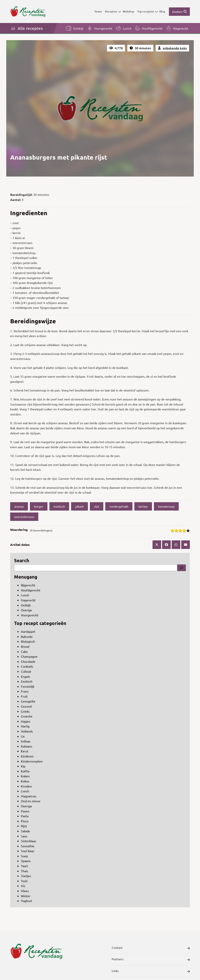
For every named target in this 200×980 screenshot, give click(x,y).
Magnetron (29, 796)
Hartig (25, 726)
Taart (24, 866)
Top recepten (148, 11)
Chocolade (28, 661)
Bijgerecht (28, 585)
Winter (26, 896)
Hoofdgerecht (149, 28)
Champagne (29, 656)
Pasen (25, 811)
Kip (23, 766)
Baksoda (27, 636)
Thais (25, 871)
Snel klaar (28, 851)
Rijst (24, 826)
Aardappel (28, 631)
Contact (151, 948)
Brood (25, 646)
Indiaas (26, 741)
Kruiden (26, 786)
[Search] (181, 568)
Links (151, 971)
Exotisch (27, 681)
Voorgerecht (100, 28)
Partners (151, 960)
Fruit (24, 696)
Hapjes (26, 721)
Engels (25, 676)
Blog (162, 11)
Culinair (26, 671)
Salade (25, 831)
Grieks (25, 711)
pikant (79, 506)
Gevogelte (28, 701)
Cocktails (27, 666)
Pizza (25, 821)
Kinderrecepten (32, 761)
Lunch (123, 28)
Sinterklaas (29, 841)
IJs (23, 736)
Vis (23, 886)
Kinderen (27, 756)
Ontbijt (75, 28)
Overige (26, 610)
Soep (24, 856)
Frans (25, 691)
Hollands (27, 731)
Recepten (113, 11)
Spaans (26, 861)
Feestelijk (28, 686)
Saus (24, 836)
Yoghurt (26, 901)
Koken (25, 776)
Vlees (25, 891)
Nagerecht (177, 28)
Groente (27, 716)
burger (39, 506)
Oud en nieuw (31, 801)
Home (98, 11)
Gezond (26, 706)
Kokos (25, 781)
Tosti (24, 881)
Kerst (25, 751)
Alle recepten (27, 28)
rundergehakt (119, 506)
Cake (24, 651)
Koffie (25, 771)
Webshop (128, 11)
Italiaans (27, 746)
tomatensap (166, 506)
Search (22, 560)
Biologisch (28, 641)
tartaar (143, 506)
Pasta (25, 816)
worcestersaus (24, 517)
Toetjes (26, 876)
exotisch (59, 506)
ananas (19, 506)
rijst (97, 506)
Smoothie (28, 846)
